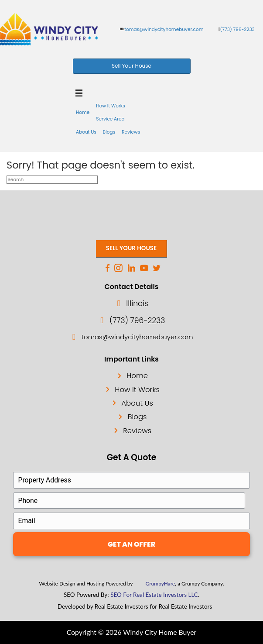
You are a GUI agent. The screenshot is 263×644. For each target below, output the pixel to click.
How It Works (137, 390)
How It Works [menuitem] (110, 106)
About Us (137, 403)
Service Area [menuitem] (110, 119)
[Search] (52, 180)
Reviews (137, 431)
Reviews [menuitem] (131, 132)
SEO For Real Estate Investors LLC (154, 595)
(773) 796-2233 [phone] (237, 29)
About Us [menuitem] (86, 132)
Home (137, 376)
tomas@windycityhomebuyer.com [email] (164, 29)
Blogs (137, 417)
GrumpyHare (161, 584)
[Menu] (79, 93)
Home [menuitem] (83, 112)
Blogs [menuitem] (109, 132)
